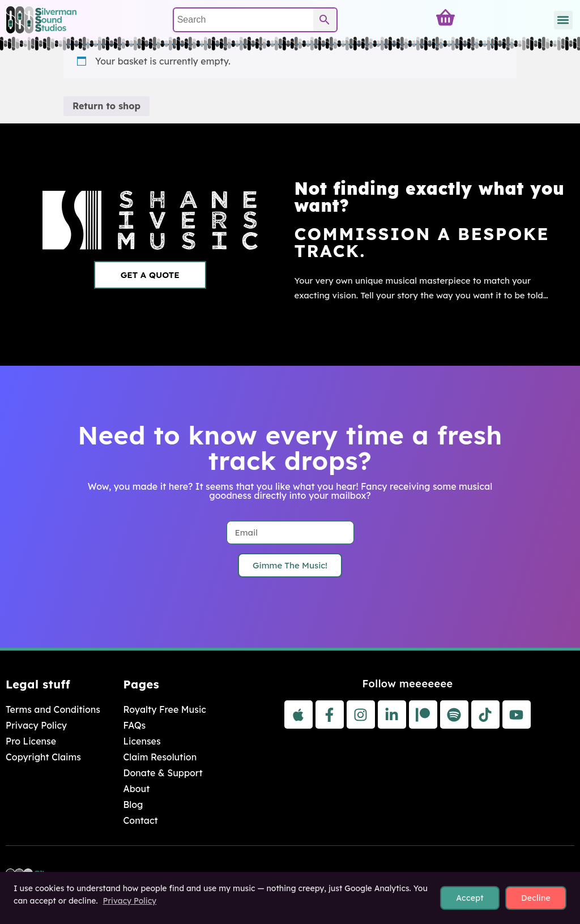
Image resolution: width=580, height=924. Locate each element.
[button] (563, 20)
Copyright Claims (43, 757)
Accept (470, 898)
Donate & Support (163, 773)
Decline (536, 898)
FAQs (134, 725)
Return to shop (106, 106)
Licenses (142, 741)
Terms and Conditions (53, 709)
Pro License (31, 741)
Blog (133, 805)
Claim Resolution (160, 757)
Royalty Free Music (164, 709)
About (136, 789)
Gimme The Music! (290, 565)
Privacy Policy (36, 725)
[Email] (290, 532)
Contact (140, 820)
